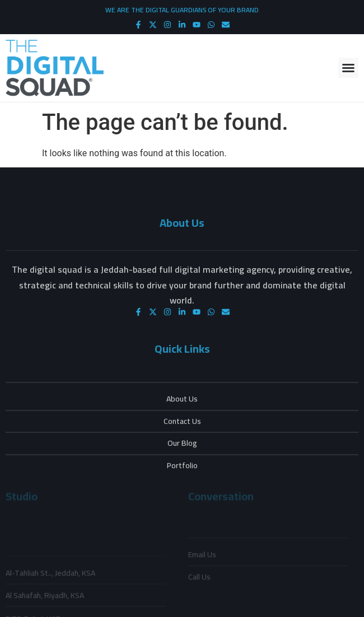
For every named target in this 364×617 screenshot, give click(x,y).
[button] (348, 68)
